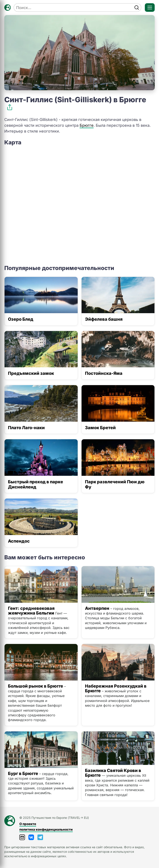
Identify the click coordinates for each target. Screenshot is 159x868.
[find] (137, 8)
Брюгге (87, 125)
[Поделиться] (10, 107)
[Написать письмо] (22, 837)
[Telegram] (40, 837)
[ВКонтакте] (31, 837)
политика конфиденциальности (46, 829)
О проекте (28, 824)
